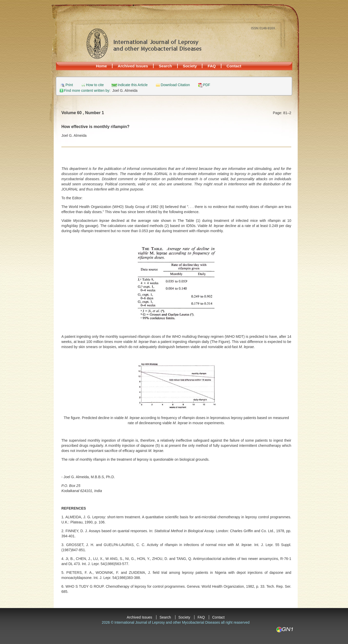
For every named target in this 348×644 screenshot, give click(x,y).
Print (69, 85)
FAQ (212, 66)
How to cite (95, 85)
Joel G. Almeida (125, 90)
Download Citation (175, 85)
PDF (206, 85)
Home (102, 66)
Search (165, 66)
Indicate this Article (133, 85)
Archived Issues (133, 66)
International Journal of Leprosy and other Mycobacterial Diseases (144, 43)
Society (190, 66)
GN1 (284, 630)
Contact (234, 66)
